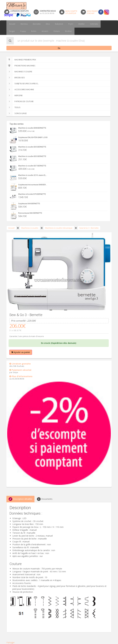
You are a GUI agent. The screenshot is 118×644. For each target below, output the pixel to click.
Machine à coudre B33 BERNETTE (32, 156)
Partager (11, 642)
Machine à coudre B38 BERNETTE (32, 128)
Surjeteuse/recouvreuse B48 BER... (33, 185)
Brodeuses (16, 78)
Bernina (23, 24)
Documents (45, 499)
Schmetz (87, 24)
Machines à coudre (19, 72)
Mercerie (15, 95)
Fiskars (42, 31)
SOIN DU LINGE (17, 113)
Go (59, 48)
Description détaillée (20, 499)
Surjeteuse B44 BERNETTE (29, 204)
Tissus (13, 107)
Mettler (75, 24)
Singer (98, 24)
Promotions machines (21, 66)
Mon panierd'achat (92, 12)
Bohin (21, 31)
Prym (65, 24)
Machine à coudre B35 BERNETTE (32, 147)
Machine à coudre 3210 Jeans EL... (33, 175)
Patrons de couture (20, 101)
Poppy (11, 31)
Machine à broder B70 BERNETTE (32, 194)
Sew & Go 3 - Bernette (89, 228)
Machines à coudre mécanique (59, 228)
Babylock (55, 24)
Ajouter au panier (21, 352)
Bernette (34, 24)
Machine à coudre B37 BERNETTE (32, 166)
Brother (53, 31)
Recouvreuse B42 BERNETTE (30, 213)
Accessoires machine (20, 89)
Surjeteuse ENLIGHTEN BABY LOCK (33, 137)
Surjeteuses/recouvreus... (23, 83)
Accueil (12, 24)
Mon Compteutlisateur (71, 12)
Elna (45, 24)
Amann (31, 31)
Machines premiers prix (21, 60)
